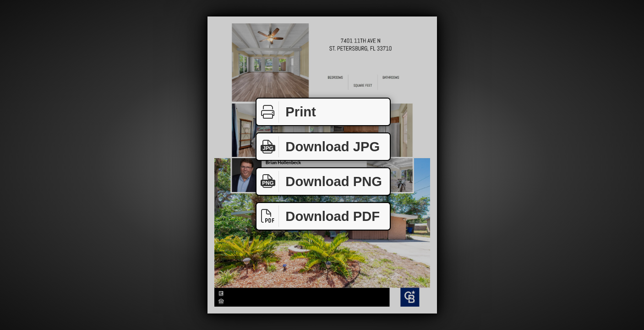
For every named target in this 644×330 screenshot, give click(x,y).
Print (286, 112)
